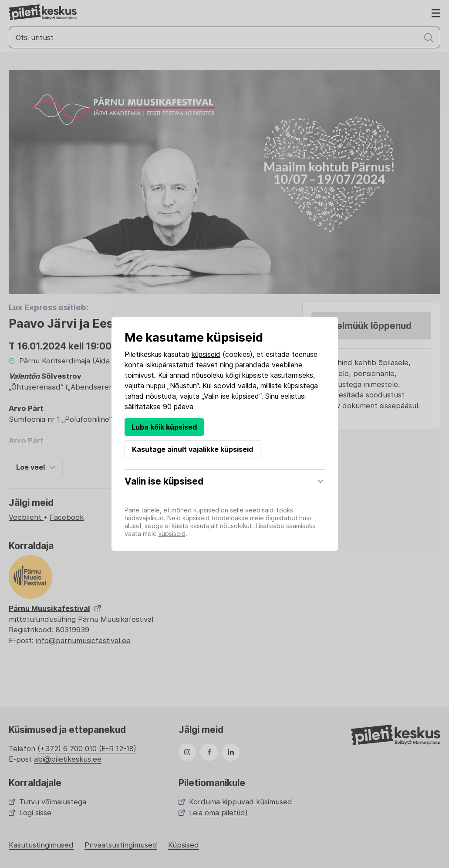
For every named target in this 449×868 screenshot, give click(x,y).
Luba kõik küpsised (164, 427)
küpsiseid (206, 354)
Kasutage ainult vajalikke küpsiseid (192, 449)
